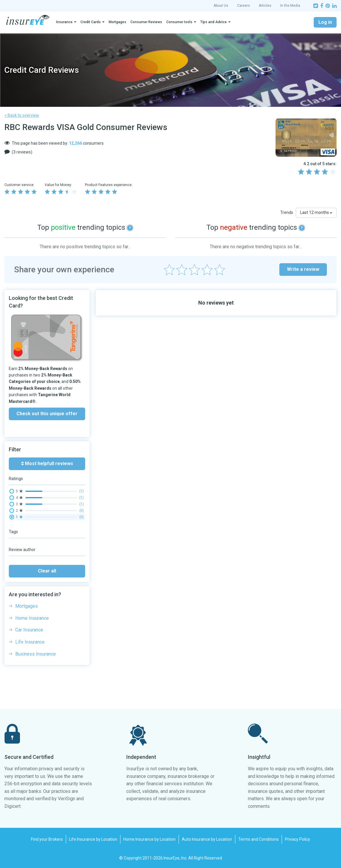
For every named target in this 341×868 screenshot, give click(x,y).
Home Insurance (32, 618)
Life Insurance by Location (93, 839)
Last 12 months (316, 212)
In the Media (290, 6)
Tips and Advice (214, 22)
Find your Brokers (47, 839)
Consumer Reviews (146, 22)
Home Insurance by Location (149, 839)
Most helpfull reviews (47, 463)
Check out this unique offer (47, 414)
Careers (243, 6)
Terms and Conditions (258, 839)
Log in (325, 22)
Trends (287, 212)
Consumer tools (179, 22)
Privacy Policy (298, 839)
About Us (221, 6)
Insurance (64, 22)
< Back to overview (22, 115)
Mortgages (117, 22)
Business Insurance (36, 654)
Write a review (303, 269)
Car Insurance (29, 630)
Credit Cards (91, 22)
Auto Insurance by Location (207, 839)
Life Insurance (30, 642)
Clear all (47, 571)
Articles (265, 6)
